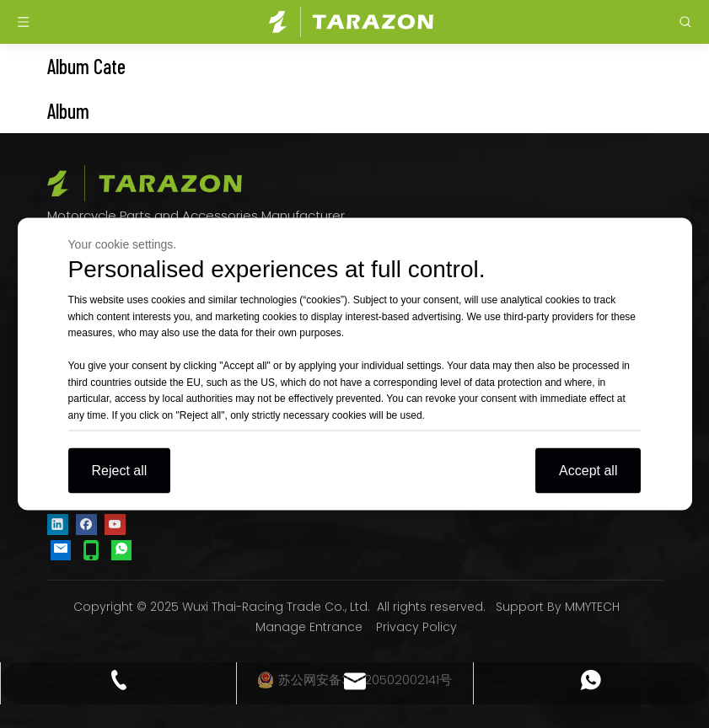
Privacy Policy (416, 627)
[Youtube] (115, 523)
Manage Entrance (309, 627)
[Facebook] (86, 523)
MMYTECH (592, 607)
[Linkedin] (58, 523)
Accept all (588, 471)
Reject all (120, 471)
